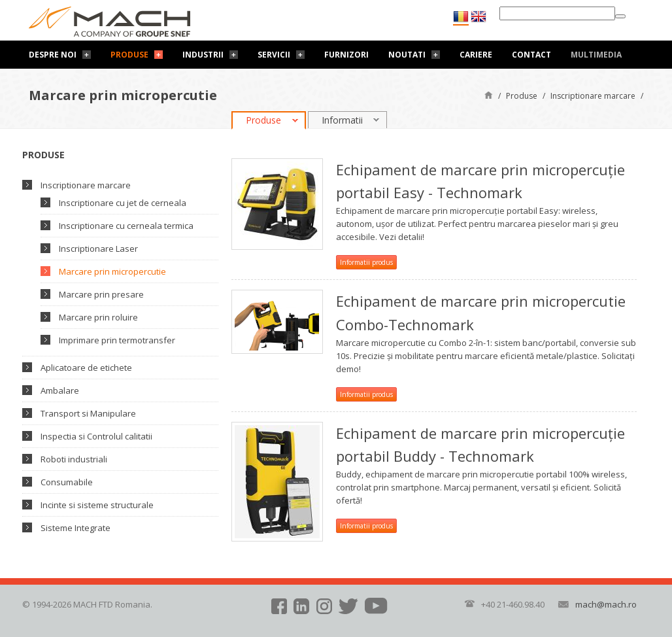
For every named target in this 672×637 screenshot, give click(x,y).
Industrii (203, 55)
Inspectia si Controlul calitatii (96, 436)
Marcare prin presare (101, 294)
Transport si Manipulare (88, 413)
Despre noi (53, 55)
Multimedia (596, 55)
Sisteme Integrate (76, 528)
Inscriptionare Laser (98, 249)
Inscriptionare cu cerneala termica (126, 226)
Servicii (274, 55)
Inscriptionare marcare (593, 96)
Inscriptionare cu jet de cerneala (123, 203)
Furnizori (346, 55)
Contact (531, 55)
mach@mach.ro (606, 604)
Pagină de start (489, 95)
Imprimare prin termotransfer (117, 340)
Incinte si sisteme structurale (97, 505)
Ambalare (60, 390)
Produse (129, 55)
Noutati (407, 55)
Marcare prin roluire (98, 317)
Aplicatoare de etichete (86, 368)
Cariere (476, 55)
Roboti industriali (74, 459)
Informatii (342, 120)
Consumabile (67, 482)
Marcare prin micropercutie (112, 271)
